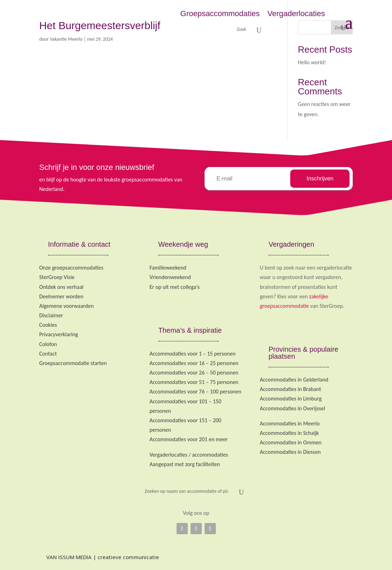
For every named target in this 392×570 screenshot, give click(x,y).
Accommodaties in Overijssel (292, 408)
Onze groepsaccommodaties (71, 268)
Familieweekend (168, 268)
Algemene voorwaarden (67, 306)
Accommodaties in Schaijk (289, 433)
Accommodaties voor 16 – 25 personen (194, 363)
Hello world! (312, 62)
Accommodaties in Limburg (291, 399)
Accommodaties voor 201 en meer (189, 439)
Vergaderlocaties (296, 14)
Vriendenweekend (170, 277)
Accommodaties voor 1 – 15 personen (192, 354)
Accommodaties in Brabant (290, 389)
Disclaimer (51, 315)
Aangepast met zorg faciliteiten (185, 464)
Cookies (48, 325)
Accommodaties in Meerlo (290, 423)
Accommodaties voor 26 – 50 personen (194, 373)
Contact (48, 354)
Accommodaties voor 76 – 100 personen (195, 392)
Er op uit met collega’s (175, 287)
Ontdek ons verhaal (61, 287)
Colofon (48, 344)
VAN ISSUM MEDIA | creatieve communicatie (99, 557)
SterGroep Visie (57, 277)
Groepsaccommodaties (220, 14)
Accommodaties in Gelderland (294, 380)
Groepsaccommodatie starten (73, 363)
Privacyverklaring (59, 334)
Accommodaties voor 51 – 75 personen (194, 382)
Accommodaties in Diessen (290, 452)
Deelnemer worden (61, 296)
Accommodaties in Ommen (291, 442)
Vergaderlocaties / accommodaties (189, 455)
